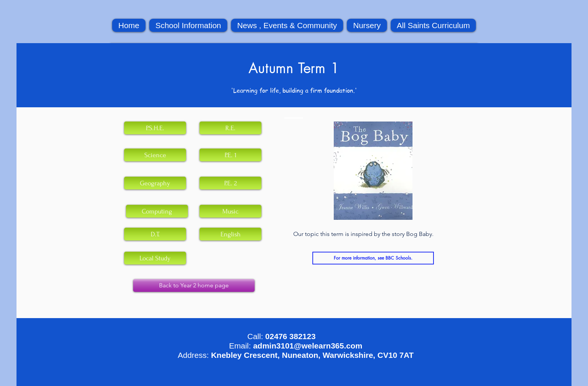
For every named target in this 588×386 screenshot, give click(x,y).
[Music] (230, 211)
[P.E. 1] (230, 155)
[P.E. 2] (230, 183)
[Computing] (157, 211)
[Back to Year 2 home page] (194, 285)
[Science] (155, 155)
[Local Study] (155, 258)
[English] (230, 234)
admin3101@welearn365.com (308, 346)
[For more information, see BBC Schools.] (373, 258)
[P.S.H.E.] (155, 128)
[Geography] (155, 183)
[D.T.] (155, 234)
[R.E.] (230, 128)
